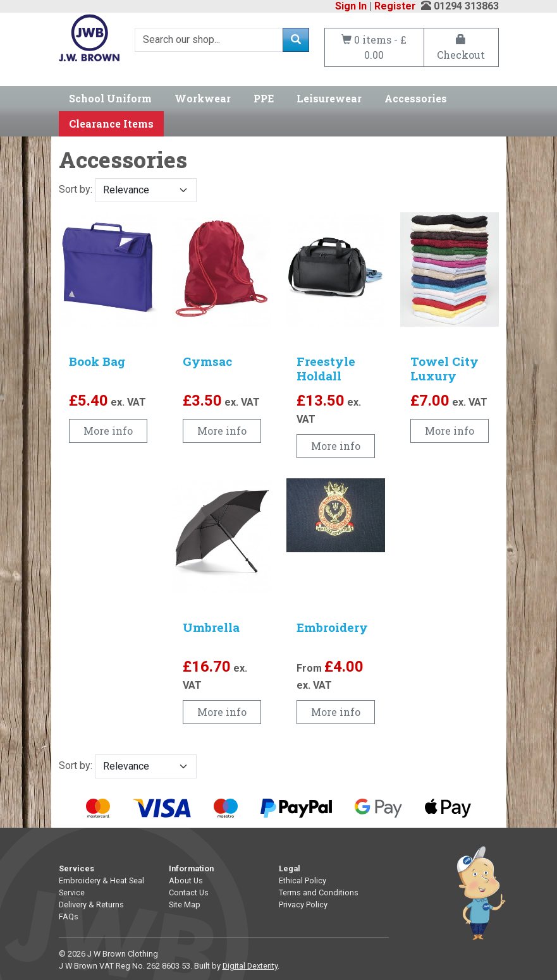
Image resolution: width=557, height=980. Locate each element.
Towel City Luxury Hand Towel (448, 376)
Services (77, 868)
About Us (186, 880)
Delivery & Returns (91, 904)
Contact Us (189, 892)
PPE (264, 98)
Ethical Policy (303, 880)
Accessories (416, 98)
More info (108, 431)
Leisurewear (329, 98)
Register (395, 6)
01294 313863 (466, 6)
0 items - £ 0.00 (374, 47)
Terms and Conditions (319, 892)
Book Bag (97, 361)
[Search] (209, 40)
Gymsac (207, 361)
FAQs (69, 916)
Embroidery (332, 627)
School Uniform (110, 98)
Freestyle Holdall (326, 368)
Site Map (185, 904)
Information (191, 868)
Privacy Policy (303, 904)
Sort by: (128, 190)
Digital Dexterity (250, 966)
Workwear (203, 98)
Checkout (461, 48)
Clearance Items (111, 124)
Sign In (351, 6)
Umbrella (211, 627)
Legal (290, 868)
